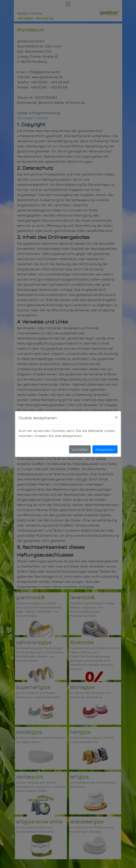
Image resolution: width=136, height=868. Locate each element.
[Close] (116, 417)
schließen (80, 449)
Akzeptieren (105, 449)
